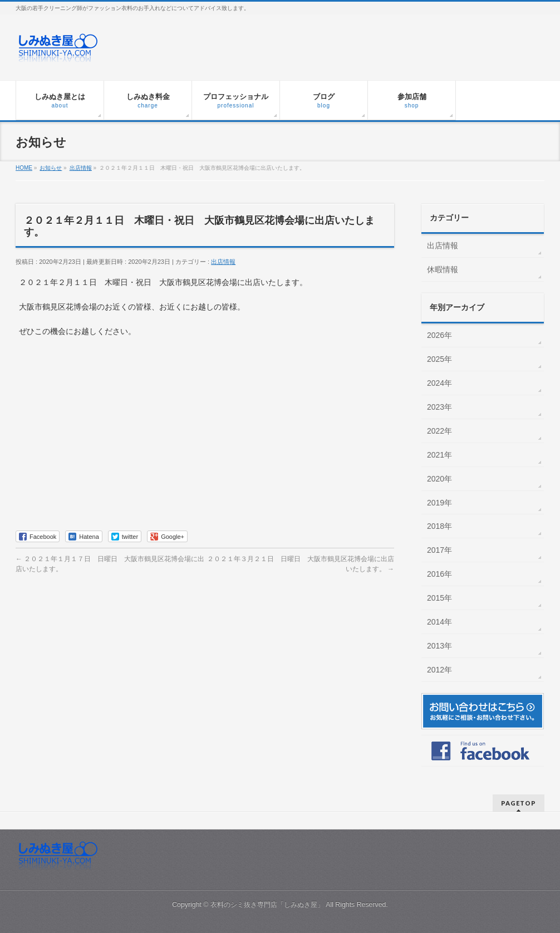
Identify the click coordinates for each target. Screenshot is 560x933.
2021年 (439, 455)
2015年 (439, 598)
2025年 (439, 359)
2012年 (439, 670)
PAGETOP (519, 803)
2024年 (439, 383)
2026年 (439, 335)
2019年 (439, 503)
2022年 (439, 431)
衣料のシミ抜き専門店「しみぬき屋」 (267, 905)
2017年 (439, 550)
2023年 (439, 407)
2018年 (439, 526)
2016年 (439, 574)
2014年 (439, 622)
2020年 (439, 479)
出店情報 (223, 262)
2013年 (439, 646)
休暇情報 (443, 269)
